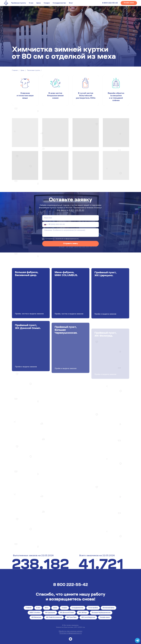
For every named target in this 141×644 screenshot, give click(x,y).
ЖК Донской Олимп (67, 613)
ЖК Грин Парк (72, 617)
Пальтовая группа (33, 70)
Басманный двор (109, 608)
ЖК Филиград (36, 617)
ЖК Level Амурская (88, 617)
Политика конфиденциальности (71, 633)
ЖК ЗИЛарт (83, 613)
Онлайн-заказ (105, 617)
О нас (31, 3)
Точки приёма (93, 608)
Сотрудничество (59, 3)
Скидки (47, 3)
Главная (15, 70)
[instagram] (70, 639)
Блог (71, 3)
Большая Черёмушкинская (101, 613)
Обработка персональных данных (70, 631)
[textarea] (70, 233)
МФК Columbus (35, 613)
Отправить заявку (71, 244)
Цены (39, 3)
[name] (70, 218)
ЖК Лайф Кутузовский (54, 617)
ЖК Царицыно (50, 613)
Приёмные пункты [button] (18, 3)
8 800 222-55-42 (110, 3)
